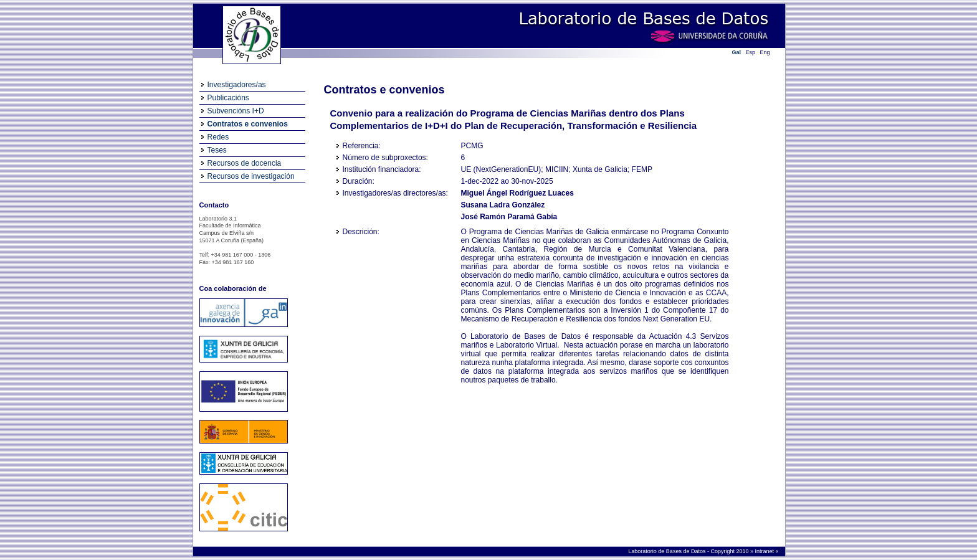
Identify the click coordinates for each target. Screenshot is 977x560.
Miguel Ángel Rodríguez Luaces (517, 193)
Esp (751, 52)
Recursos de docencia (245, 163)
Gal (737, 52)
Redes (218, 137)
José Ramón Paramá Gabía (509, 217)
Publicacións (228, 98)
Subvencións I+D (236, 111)
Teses (217, 150)
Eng (765, 52)
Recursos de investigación (251, 176)
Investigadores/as (237, 85)
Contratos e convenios (248, 124)
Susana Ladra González (503, 205)
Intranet (765, 551)
